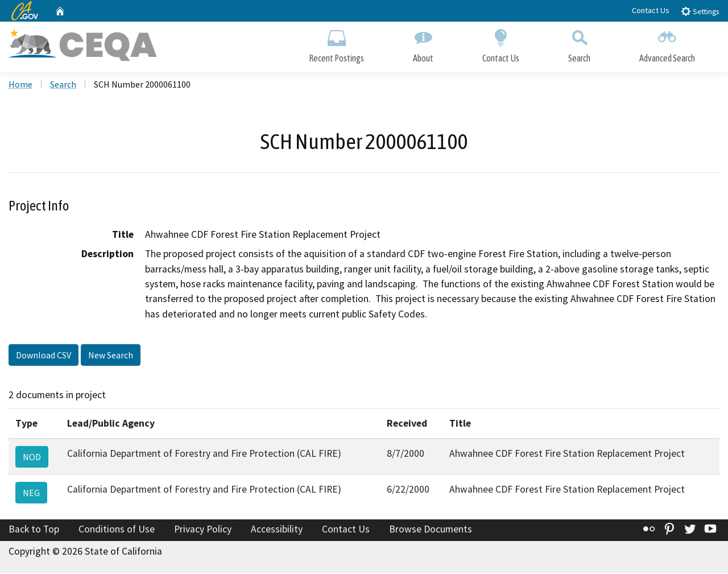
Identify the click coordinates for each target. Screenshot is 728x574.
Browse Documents (431, 531)
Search (579, 44)
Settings (700, 11)
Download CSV (44, 357)
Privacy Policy (203, 531)
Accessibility (277, 531)
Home (20, 86)
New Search (111, 357)
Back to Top (34, 531)
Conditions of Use (117, 531)
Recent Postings (336, 44)
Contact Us (651, 10)
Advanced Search (667, 44)
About (423, 44)
